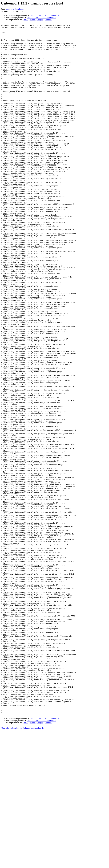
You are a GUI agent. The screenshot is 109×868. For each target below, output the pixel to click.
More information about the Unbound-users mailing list (23, 866)
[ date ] (26, 20)
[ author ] (48, 20)
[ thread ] (32, 20)
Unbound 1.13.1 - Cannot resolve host (44, 15)
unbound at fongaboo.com (16, 9)
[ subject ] (40, 20)
